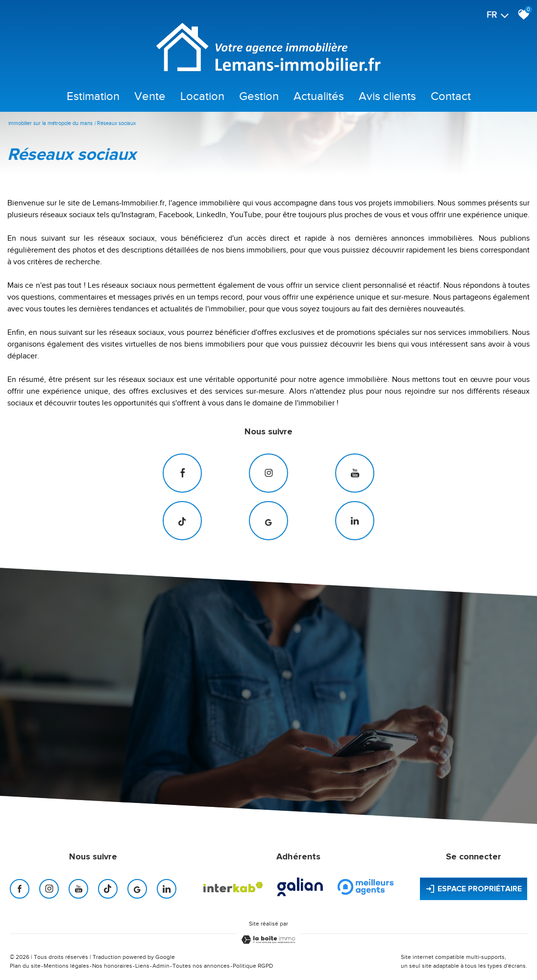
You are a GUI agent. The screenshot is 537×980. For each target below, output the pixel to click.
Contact (451, 96)
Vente (150, 96)
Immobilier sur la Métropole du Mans (50, 123)
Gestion (259, 96)
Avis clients (387, 96)
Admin (161, 966)
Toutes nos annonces (201, 966)
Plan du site (25, 966)
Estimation (93, 96)
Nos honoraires (112, 966)
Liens (142, 966)
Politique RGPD (253, 966)
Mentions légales (66, 966)
